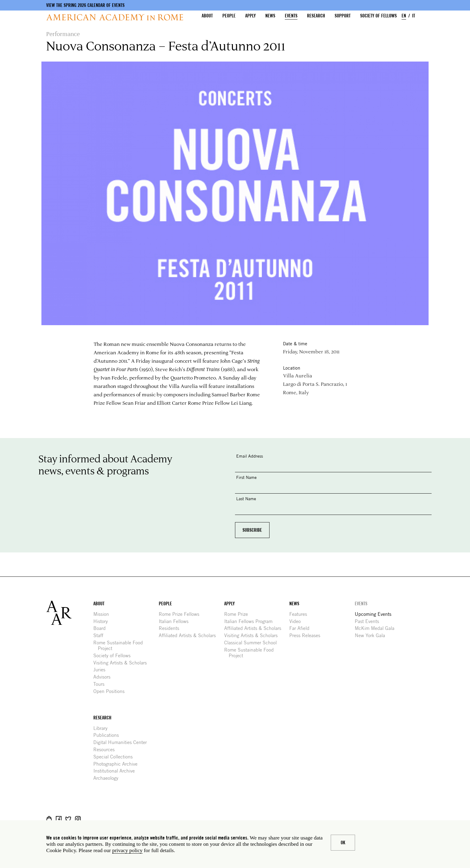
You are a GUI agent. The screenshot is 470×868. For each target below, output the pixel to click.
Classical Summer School (253, 643)
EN (404, 16)
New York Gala (372, 635)
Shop (49, 819)
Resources (106, 750)
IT (414, 16)
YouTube (97, 819)
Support (343, 16)
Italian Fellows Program (251, 621)
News (270, 16)
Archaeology (108, 778)
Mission (103, 614)
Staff (101, 635)
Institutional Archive (116, 771)
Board (102, 628)
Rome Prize (238, 614)
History (103, 621)
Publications (108, 735)
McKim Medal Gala (377, 628)
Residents (171, 628)
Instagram (78, 819)
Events (291, 16)
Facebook (59, 819)
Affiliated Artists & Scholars (190, 635)
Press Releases (307, 635)
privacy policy (127, 850)
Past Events (369, 621)
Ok (343, 843)
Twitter (68, 819)
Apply (250, 16)
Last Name (246, 499)
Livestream (87, 819)
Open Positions (111, 691)
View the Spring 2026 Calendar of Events (85, 5)
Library (103, 728)
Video (297, 621)
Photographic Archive (118, 764)
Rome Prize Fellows (181, 614)
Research (316, 16)
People (229, 16)
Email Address (250, 456)
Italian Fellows (176, 621)
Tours (101, 684)
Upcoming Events (375, 614)
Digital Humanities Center (122, 742)
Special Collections (115, 757)
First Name (246, 477)
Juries (102, 670)
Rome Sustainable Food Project (120, 646)
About (207, 16)
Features (300, 614)
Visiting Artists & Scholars (122, 663)
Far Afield (302, 628)
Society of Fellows (378, 16)
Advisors (104, 677)
